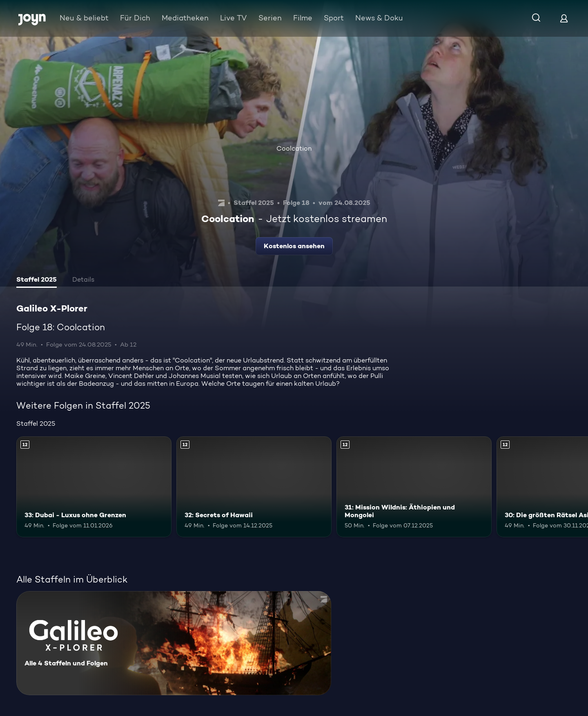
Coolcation (294, 148)
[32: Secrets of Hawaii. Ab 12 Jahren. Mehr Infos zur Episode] (254, 487)
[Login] (564, 18)
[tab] (37, 280)
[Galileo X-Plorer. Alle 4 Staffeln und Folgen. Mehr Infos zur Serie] (174, 643)
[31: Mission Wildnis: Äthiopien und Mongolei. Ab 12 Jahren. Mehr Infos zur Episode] (414, 487)
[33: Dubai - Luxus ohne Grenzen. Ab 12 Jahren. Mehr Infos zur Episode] (94, 487)
